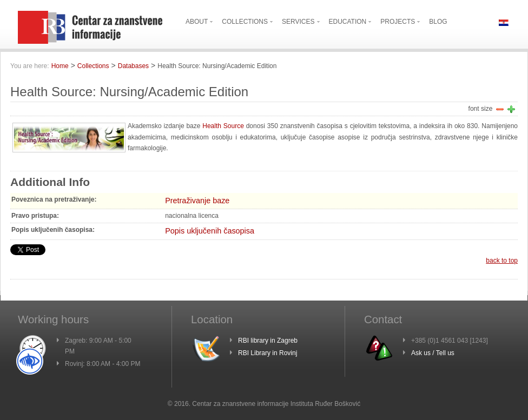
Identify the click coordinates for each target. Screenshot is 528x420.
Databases (133, 66)
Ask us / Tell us (433, 353)
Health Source (223, 126)
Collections (93, 66)
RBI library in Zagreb (268, 341)
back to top (502, 261)
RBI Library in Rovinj (268, 353)
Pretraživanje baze (197, 201)
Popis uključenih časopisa (210, 231)
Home (60, 66)
